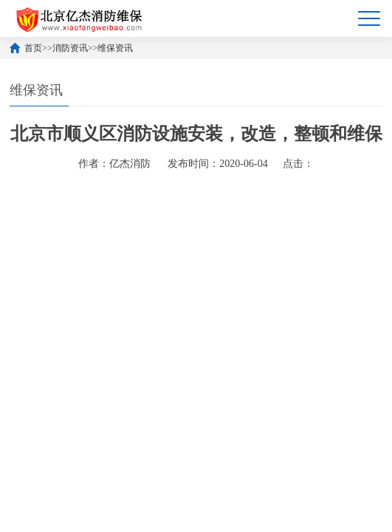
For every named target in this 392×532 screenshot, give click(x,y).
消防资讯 (70, 48)
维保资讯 (115, 48)
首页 (33, 48)
